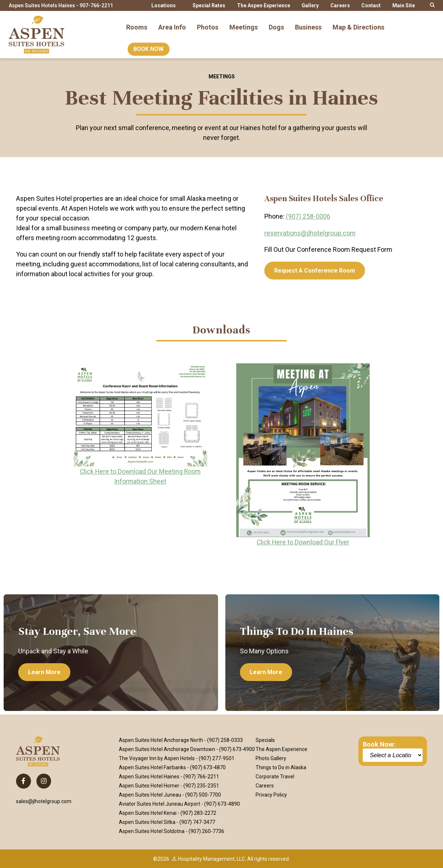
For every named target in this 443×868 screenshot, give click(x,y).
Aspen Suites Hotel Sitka (147, 822)
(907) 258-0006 (308, 216)
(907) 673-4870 (208, 767)
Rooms (137, 23)
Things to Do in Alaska (281, 767)
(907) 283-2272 (198, 813)
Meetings (244, 23)
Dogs (276, 23)
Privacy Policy (271, 794)
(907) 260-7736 (206, 831)
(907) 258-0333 (225, 740)
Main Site (404, 5)
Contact (371, 5)
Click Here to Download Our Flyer (303, 542)
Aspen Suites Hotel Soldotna (152, 831)
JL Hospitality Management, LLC (208, 859)
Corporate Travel (275, 776)
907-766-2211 (96, 5)
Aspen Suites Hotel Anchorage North (161, 740)
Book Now (149, 45)
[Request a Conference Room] (315, 270)
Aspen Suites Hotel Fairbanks (152, 767)
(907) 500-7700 (203, 794)
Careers (340, 5)
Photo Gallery (271, 758)
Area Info (172, 23)
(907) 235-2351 (201, 785)
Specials (265, 740)
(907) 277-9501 (217, 758)
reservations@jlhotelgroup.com (310, 233)
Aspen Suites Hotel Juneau (150, 794)
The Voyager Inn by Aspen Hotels (157, 758)
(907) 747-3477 (197, 822)
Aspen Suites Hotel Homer (149, 785)
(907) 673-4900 (237, 749)
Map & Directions (358, 23)
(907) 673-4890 (222, 804)
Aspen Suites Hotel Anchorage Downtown (167, 749)
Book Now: (379, 744)
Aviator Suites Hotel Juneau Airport (160, 804)
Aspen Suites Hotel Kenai (148, 813)
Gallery (310, 5)
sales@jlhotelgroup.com (44, 801)
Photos (208, 23)
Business (308, 23)
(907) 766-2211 (201, 776)
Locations (164, 5)
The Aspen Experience (264, 5)
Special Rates (209, 5)
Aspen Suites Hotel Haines (149, 776)
